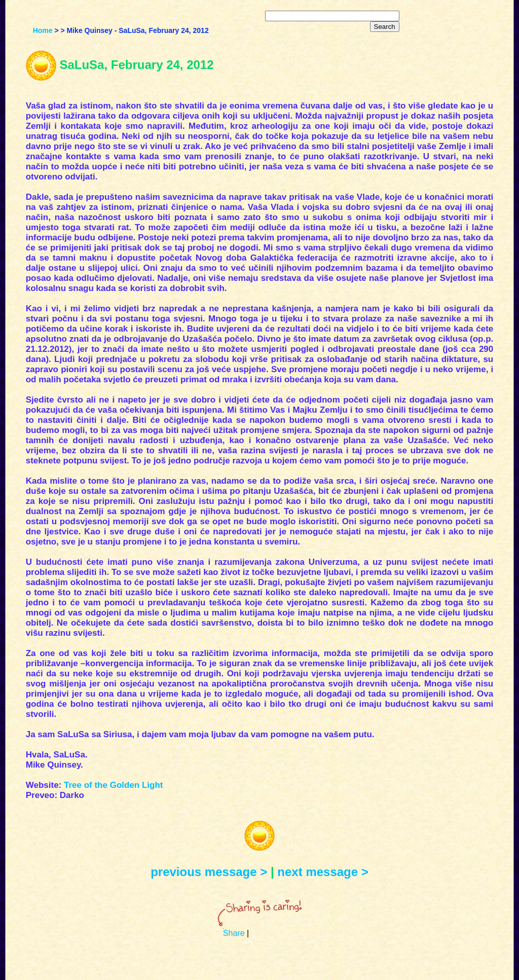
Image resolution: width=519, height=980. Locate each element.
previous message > (209, 872)
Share (234, 933)
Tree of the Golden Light (114, 785)
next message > (323, 872)
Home (43, 30)
